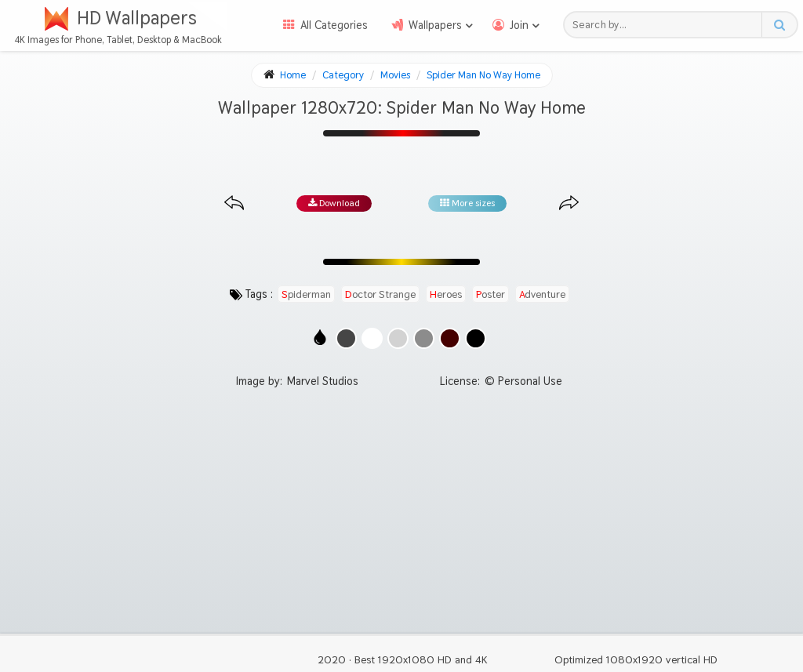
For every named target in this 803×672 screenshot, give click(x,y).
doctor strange (380, 294)
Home (293, 75)
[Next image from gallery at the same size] (569, 203)
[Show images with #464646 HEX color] (346, 338)
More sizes (467, 203)
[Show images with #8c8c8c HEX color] (424, 338)
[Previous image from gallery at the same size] (234, 203)
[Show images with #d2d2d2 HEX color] (398, 338)
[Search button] (779, 25)
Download (334, 203)
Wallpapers (435, 25)
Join (519, 25)
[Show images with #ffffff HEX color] (372, 338)
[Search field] (667, 25)
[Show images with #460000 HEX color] (450, 338)
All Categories (334, 25)
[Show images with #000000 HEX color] (476, 338)
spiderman (306, 294)
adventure (542, 294)
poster (491, 294)
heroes (446, 294)
